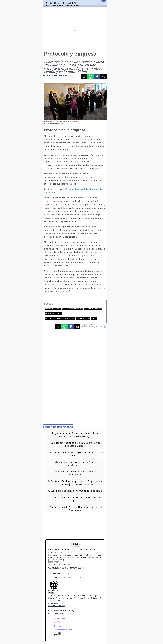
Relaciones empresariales (72, 309)
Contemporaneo (83, 319)
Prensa (94, 319)
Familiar (58, 3)
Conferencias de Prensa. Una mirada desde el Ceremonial (76, 509)
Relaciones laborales (93, 309)
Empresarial (50, 319)
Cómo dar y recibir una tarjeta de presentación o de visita (76, 454)
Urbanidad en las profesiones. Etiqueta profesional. (76, 463)
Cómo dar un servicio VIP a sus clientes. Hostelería (76, 473)
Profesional (70, 319)
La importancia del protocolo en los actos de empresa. (76, 499)
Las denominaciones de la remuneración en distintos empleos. (76, 444)
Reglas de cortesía (53, 309)
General (60, 319)
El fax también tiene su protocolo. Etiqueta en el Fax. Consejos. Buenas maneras (76, 483)
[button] (84, 77)
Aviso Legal (53, 603)
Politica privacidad (57, 606)
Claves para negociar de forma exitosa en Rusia (75, 491)
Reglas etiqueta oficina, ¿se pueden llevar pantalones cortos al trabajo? (76, 435)
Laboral (68, 3)
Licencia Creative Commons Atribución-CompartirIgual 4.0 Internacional (75, 599)
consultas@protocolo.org (71, 577)
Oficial (76, 3)
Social (50, 3)
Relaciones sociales (53, 314)
